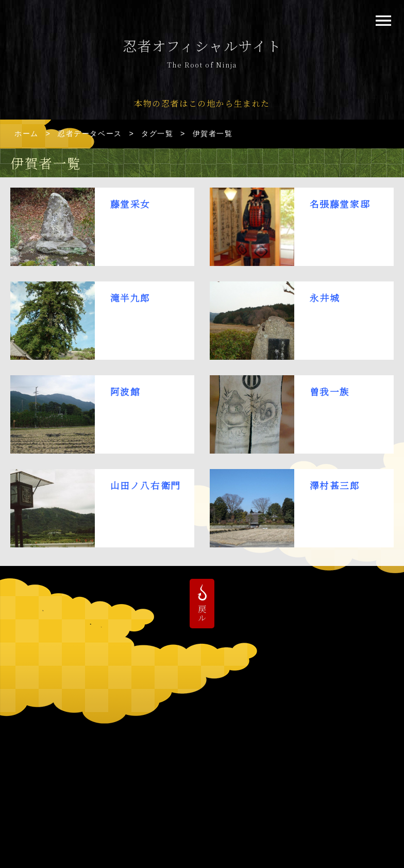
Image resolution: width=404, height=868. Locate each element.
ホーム (27, 133)
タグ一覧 (157, 133)
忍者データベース (90, 133)
